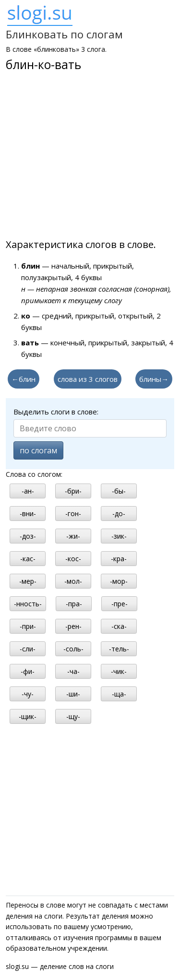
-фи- (28, 671)
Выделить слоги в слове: (56, 412)
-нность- (28, 604)
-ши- (73, 694)
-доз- (28, 536)
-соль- (73, 649)
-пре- (120, 604)
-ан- (28, 491)
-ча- (73, 671)
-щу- (73, 716)
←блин (24, 379)
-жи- (73, 536)
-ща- (119, 694)
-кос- (73, 559)
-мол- (73, 581)
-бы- (119, 491)
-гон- (73, 514)
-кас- (28, 559)
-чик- (119, 671)
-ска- (119, 626)
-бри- (73, 491)
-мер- (28, 581)
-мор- (119, 581)
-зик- (119, 536)
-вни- (28, 514)
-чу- (28, 694)
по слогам (38, 450)
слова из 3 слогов (88, 379)
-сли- (28, 649)
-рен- (73, 626)
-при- (28, 626)
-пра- (74, 604)
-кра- (119, 559)
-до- (119, 514)
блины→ (154, 379)
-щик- (28, 716)
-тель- (119, 649)
